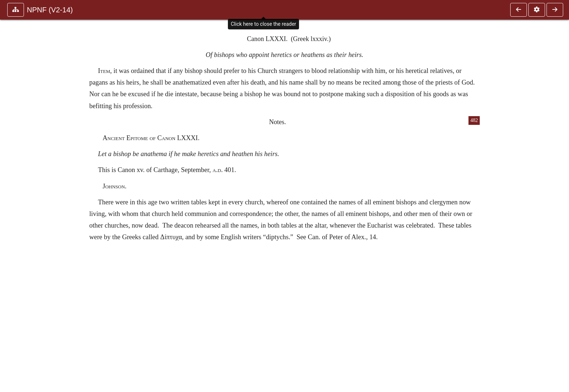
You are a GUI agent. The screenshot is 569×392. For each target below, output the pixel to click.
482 (474, 120)
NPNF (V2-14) (50, 10)
